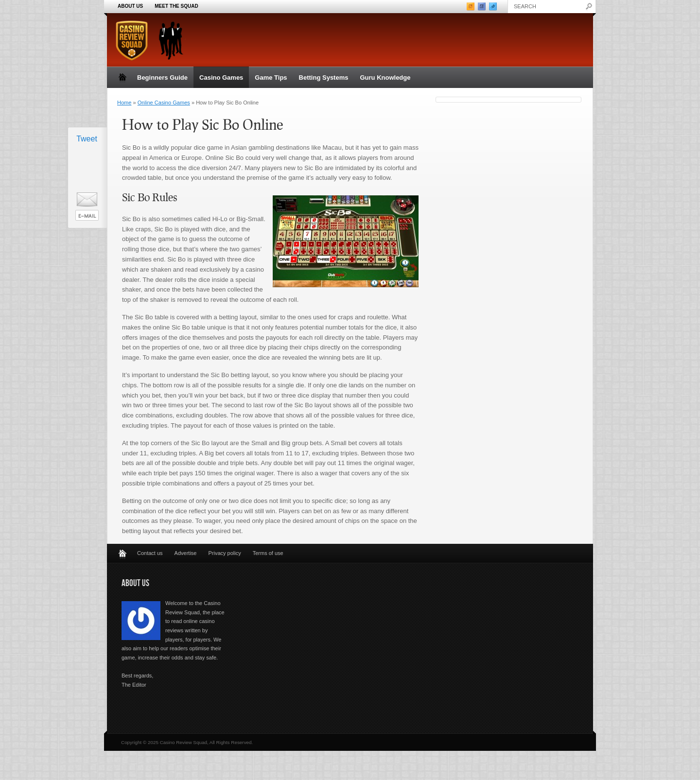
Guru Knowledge (385, 78)
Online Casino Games (164, 103)
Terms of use (268, 553)
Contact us (150, 553)
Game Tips (271, 78)
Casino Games (221, 78)
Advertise (186, 553)
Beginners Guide (162, 78)
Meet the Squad (176, 6)
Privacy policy (224, 553)
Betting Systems (324, 78)
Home (124, 103)
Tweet (87, 139)
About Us (130, 6)
